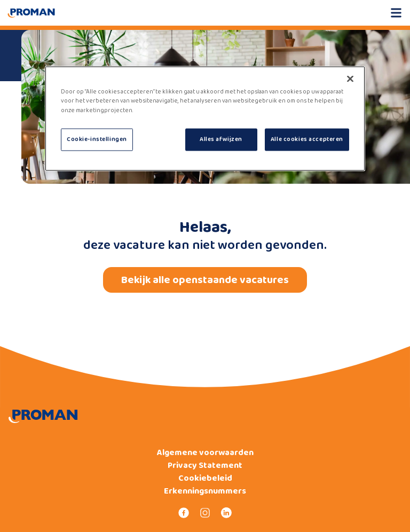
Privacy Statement (205, 466)
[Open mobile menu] (396, 13)
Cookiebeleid (205, 479)
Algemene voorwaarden (205, 453)
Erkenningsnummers (205, 491)
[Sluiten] (350, 79)
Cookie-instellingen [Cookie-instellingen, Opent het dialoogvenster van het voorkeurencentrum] (97, 139)
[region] (205, 119)
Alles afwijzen (221, 139)
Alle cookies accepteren (307, 139)
